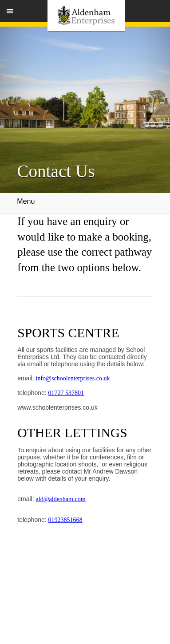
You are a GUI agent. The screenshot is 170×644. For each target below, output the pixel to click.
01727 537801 (66, 393)
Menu (85, 203)
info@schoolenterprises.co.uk (73, 378)
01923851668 (65, 520)
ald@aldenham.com (61, 499)
